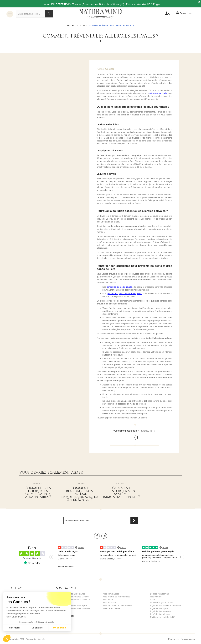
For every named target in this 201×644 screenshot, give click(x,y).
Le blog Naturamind (159, 595)
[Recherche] (34, 14)
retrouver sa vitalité (158, 94)
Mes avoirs (108, 600)
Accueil (71, 26)
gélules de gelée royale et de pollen (125, 294)
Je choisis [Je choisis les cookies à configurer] (37, 628)
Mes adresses (110, 603)
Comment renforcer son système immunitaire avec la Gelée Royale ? (80, 495)
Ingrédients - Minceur (160, 615)
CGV (152, 600)
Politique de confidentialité (162, 618)
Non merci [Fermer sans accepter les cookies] (14, 628)
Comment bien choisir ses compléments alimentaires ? (38, 493)
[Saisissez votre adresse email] (101, 521)
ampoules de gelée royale (120, 288)
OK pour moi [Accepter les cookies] (60, 628)
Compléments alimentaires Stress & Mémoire (77, 609)
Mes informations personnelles (117, 606)
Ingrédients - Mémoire (160, 612)
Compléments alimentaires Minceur (72, 598)
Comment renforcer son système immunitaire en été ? (121, 493)
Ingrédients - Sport (159, 609)
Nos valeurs (156, 598)
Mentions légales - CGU (161, 603)
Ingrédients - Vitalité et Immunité (165, 606)
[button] (7, 639)
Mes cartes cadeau (112, 609)
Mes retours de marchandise (116, 598)
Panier (184, 14)
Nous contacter (188, 637)
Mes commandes (111, 595)
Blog (82, 26)
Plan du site (174, 637)
